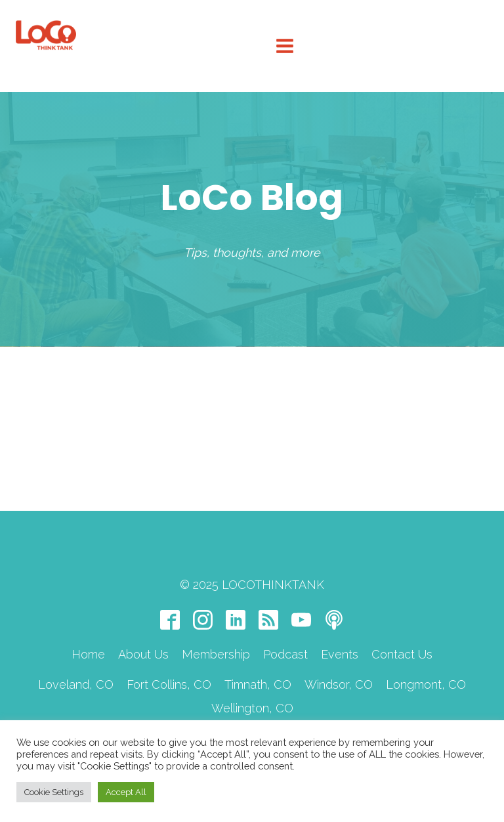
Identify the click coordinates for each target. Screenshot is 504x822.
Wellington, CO (252, 708)
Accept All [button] (126, 792)
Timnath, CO (258, 684)
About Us (143, 654)
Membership (216, 654)
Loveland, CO (76, 684)
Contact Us (402, 654)
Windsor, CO (339, 684)
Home (88, 654)
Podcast (285, 654)
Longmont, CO (426, 684)
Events (340, 654)
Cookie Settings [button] (54, 792)
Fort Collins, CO (169, 684)
